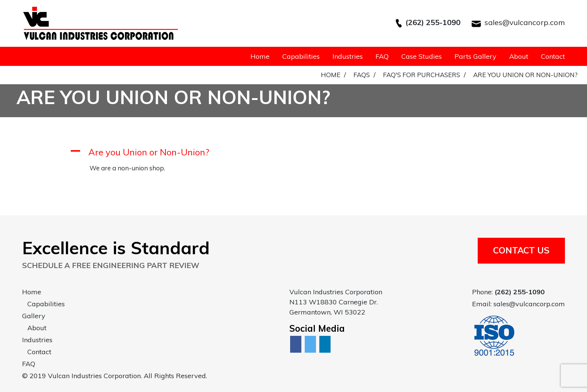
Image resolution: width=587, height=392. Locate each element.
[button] (293, 152)
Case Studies (422, 56)
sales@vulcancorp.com (525, 22)
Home (260, 56)
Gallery (34, 316)
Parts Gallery (475, 56)
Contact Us (521, 250)
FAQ (382, 56)
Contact (553, 56)
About (519, 56)
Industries (348, 56)
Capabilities (301, 56)
